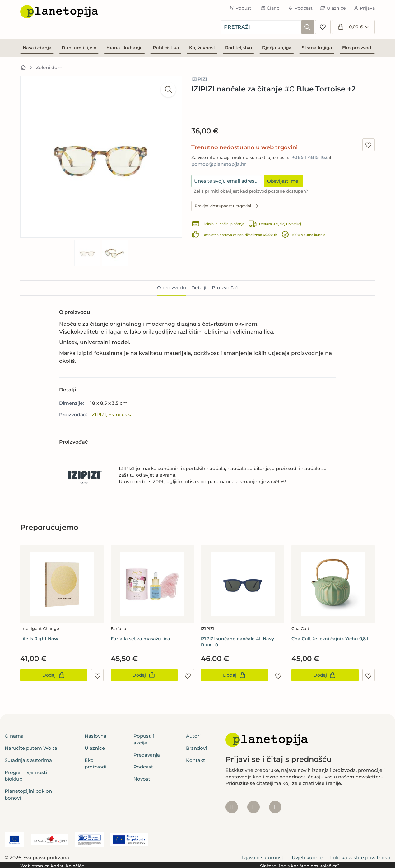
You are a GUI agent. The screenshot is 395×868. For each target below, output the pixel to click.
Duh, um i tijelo (79, 48)
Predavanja (147, 755)
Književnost (202, 48)
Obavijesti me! (283, 181)
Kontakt (195, 760)
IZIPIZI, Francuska (112, 415)
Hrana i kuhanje (125, 48)
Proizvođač (225, 288)
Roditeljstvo (239, 48)
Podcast (300, 8)
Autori (193, 736)
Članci (270, 8)
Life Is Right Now (39, 639)
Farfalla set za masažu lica (140, 639)
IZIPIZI (199, 79)
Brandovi (196, 748)
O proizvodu (172, 288)
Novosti (142, 779)
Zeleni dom (49, 67)
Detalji (199, 288)
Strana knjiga (317, 48)
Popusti (241, 8)
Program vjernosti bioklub (26, 776)
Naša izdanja (37, 48)
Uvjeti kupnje (307, 858)
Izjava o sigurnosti (263, 858)
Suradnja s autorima (28, 760)
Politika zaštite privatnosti (360, 858)
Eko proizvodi (357, 48)
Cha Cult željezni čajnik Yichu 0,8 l (330, 639)
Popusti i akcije (144, 739)
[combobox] (261, 27)
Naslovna (95, 736)
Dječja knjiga (277, 48)
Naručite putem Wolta (31, 748)
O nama (14, 736)
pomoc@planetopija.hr (219, 164)
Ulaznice (333, 8)
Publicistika (166, 48)
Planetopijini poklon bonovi (28, 794)
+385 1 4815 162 (310, 157)
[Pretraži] (308, 27)
